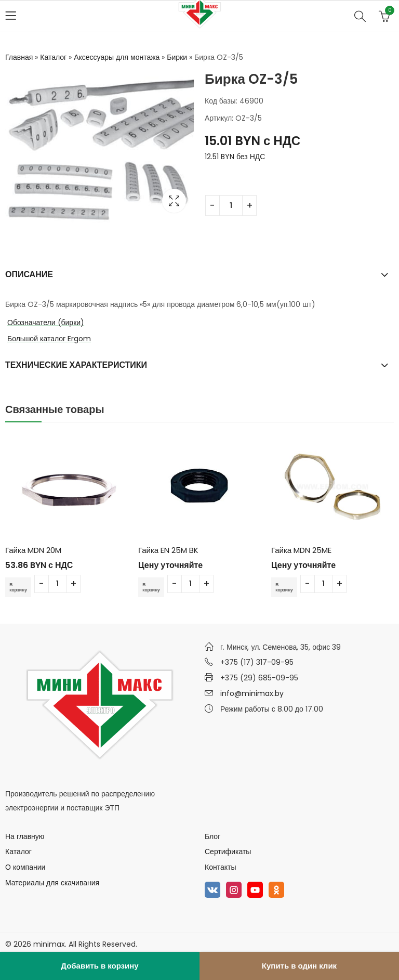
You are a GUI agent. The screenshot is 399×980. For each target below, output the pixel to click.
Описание (29, 274)
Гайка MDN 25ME (301, 550)
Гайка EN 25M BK (168, 550)
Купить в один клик (299, 966)
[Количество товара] (231, 205)
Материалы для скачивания (52, 883)
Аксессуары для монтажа (117, 57)
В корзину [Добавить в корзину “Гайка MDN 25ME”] (287, 587)
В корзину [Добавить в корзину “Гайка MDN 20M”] (21, 587)
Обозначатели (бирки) (46, 323)
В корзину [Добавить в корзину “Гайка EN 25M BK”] (154, 587)
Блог (212, 836)
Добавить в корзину (99, 966)
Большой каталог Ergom (49, 339)
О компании (25, 867)
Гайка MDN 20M (33, 550)
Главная (19, 57)
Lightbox (174, 201)
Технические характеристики (76, 365)
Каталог (53, 57)
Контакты (220, 867)
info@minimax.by (252, 693)
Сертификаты (228, 852)
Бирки (177, 57)
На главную (25, 836)
